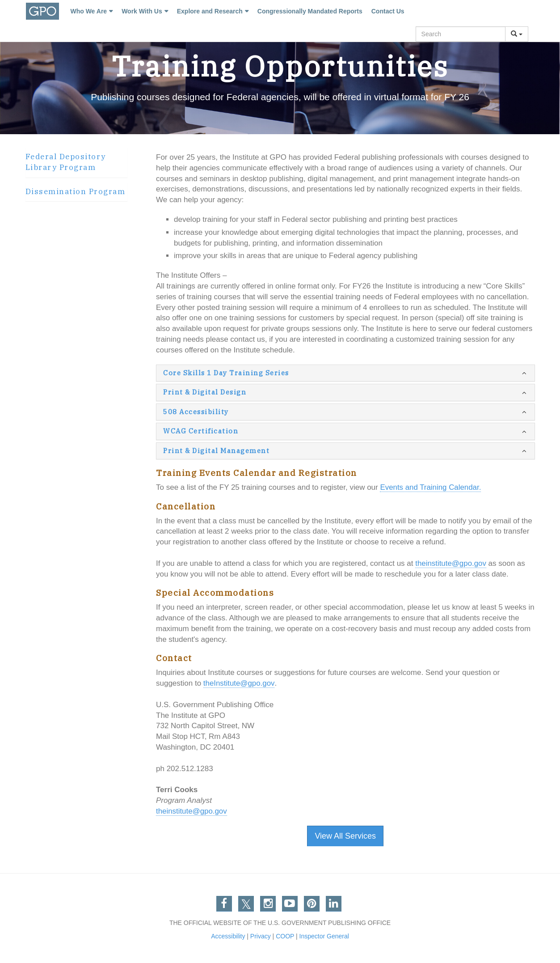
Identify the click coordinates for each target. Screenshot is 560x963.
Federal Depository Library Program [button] (66, 162)
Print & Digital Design (205, 392)
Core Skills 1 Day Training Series (226, 373)
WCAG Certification (201, 431)
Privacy (261, 936)
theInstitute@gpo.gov (239, 683)
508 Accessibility (196, 412)
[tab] (76, 162)
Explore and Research (209, 11)
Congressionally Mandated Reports (309, 11)
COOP (285, 936)
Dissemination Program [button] (76, 191)
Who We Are (88, 11)
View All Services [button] (345, 836)
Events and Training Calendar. (431, 487)
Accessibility (228, 936)
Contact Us (387, 11)
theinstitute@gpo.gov (451, 563)
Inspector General (324, 936)
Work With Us (141, 11)
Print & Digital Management (216, 451)
